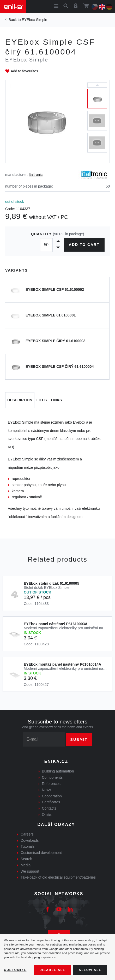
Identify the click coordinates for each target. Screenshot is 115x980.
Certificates (51, 802)
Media (26, 865)
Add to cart (84, 245)
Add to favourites (24, 71)
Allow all (90, 970)
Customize (15, 970)
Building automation (58, 771)
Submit (79, 740)
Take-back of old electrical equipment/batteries (58, 877)
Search (26, 859)
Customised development (41, 853)
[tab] (20, 400)
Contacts (49, 808)
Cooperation (52, 796)
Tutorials (28, 846)
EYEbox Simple (34, 20)
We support (30, 871)
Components (52, 777)
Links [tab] (56, 400)
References (51, 784)
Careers (27, 834)
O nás (47, 815)
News (47, 790)
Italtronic (36, 175)
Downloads (30, 840)
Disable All (52, 970)
